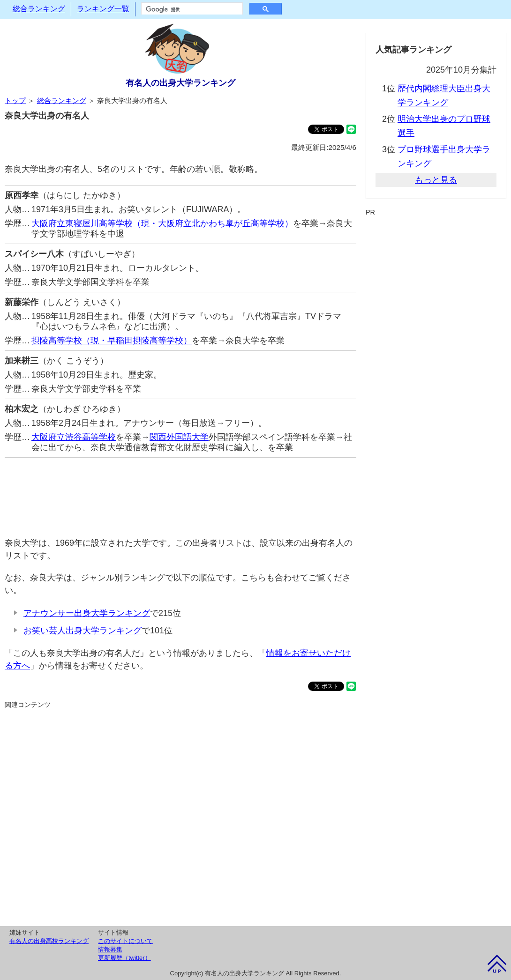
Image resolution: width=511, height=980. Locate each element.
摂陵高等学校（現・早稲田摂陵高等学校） (112, 341)
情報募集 (110, 949)
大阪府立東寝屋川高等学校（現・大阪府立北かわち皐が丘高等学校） (162, 223)
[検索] (191, 9)
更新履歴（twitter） (124, 958)
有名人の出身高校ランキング (49, 941)
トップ (15, 100)
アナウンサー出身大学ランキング (87, 613)
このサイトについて (125, 941)
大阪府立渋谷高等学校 (74, 437)
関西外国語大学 (179, 437)
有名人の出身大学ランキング (180, 83)
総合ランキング (39, 9)
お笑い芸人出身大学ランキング (83, 631)
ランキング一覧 (103, 9)
